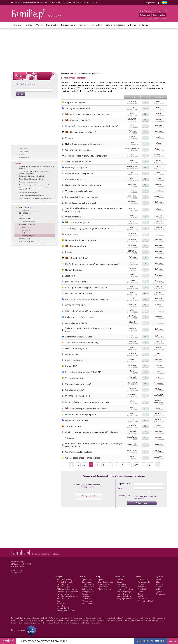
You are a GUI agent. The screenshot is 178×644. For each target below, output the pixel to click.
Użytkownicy (87, 601)
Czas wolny (142, 599)
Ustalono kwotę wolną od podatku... (82, 414)
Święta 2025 (52, 25)
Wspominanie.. (72, 354)
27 (145, 167)
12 (145, 102)
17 (145, 143)
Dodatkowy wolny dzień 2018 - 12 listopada (91, 114)
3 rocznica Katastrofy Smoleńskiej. (82, 343)
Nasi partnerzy (123, 594)
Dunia (132, 336)
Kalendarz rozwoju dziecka (68, 596)
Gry (59, 601)
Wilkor (132, 172)
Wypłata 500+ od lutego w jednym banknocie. (87, 402)
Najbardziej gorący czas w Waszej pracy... (85, 144)
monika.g (158, 299)
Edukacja (61, 604)
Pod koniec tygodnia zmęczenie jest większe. (87, 299)
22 (145, 438)
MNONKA (132, 119)
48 (145, 228)
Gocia (132, 155)
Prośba (69, 252)
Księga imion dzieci (64, 594)
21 (145, 408)
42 (145, 138)
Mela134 (158, 444)
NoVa (132, 275)
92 (145, 120)
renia (158, 408)
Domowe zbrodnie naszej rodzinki (81, 240)
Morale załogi (72, 234)
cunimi (158, 293)
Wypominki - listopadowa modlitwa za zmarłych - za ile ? (92, 126)
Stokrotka (132, 101)
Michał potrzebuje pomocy (78, 396)
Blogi (158, 582)
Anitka (132, 216)
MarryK (132, 322)
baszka (132, 137)
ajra (158, 173)
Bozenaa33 (158, 383)
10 (145, 389)
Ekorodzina (86, 582)
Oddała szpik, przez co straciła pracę (83, 458)
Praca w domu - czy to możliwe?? (91, 156)
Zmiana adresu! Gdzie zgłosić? (80, 317)
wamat (158, 119)
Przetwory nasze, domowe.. (29, 182)
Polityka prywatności (125, 599)
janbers (158, 184)
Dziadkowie (86, 596)
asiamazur (132, 202)
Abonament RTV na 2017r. (78, 162)
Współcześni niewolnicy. (77, 420)
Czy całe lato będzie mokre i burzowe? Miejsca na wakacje (36, 167)
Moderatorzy (122, 587)
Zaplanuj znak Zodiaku (66, 611)
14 (145, 161)
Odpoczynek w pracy (75, 103)
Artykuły (160, 584)
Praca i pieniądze (93, 73)
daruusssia (132, 304)
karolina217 (132, 395)
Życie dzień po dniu (106, 582)
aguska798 (132, 444)
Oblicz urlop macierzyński (67, 589)
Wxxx (132, 143)
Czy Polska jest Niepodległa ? (79, 452)
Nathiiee (158, 149)
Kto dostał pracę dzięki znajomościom (88, 409)
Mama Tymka (132, 166)
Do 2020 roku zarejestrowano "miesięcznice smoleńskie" (92, 264)
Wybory (69, 138)
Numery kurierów (74, 270)
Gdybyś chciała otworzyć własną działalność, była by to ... (93, 432)
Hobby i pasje (103, 587)
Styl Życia (142, 596)
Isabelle (132, 359)
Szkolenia (70, 438)
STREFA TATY (25, 239)
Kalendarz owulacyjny (66, 580)
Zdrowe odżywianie (28, 222)
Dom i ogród (26, 230)
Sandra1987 (158, 155)
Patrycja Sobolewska (158, 401)
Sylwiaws (132, 316)
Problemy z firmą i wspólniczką (80, 173)
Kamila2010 (132, 383)
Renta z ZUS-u (72, 366)
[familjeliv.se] (164, 3)
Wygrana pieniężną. (75, 378)
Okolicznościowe (105, 589)
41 (145, 372)
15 (145, 108)
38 (145, 197)
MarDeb (158, 389)
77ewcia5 (158, 365)
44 (145, 336)
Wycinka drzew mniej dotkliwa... (80, 293)
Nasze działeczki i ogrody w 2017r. (31, 179)
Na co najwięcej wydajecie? (83, 132)
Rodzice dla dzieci (64, 608)
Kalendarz (61, 606)
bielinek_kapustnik (132, 149)
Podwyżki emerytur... (75, 179)
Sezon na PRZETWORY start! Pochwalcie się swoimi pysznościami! (35, 172)
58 (145, 383)
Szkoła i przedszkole (115, 25)
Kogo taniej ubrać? (79, 258)
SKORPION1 (132, 451)
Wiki (158, 589)
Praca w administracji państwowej (82, 197)
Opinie (101, 580)
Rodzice (28, 25)
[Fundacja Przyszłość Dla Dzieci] (30, 630)
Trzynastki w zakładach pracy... (80, 191)
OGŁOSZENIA (25, 207)
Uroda (24, 216)
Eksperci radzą (88, 584)
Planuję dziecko (68, 25)
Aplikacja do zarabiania (76, 323)
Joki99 (132, 281)
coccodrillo (132, 196)
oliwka (132, 113)
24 (150, 465)
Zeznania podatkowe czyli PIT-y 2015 (83, 372)
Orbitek (158, 426)
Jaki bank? (70, 276)
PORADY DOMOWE (27, 242)
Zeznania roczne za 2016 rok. (79, 337)
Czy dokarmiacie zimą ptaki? (29, 193)
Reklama (120, 582)
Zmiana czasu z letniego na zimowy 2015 (33, 196)
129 (145, 155)
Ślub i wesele (87, 589)
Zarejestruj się (159, 15)
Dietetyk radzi (26, 227)
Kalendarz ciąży (63, 584)
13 (145, 457)
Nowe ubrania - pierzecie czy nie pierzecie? (34, 185)
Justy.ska (158, 275)
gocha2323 (132, 184)
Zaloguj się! (145, 15)
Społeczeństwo (104, 584)
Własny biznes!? (73, 217)
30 (145, 452)
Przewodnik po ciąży (65, 582)
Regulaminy (121, 584)
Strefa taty (86, 599)
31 (145, 132)
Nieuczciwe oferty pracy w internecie (83, 185)
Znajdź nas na (153, 3)
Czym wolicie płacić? (80, 120)
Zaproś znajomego (124, 592)
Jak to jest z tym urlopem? (78, 108)
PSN (158, 167)
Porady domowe (88, 604)
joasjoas (132, 209)
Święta (140, 592)
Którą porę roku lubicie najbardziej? (32, 176)
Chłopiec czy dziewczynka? (68, 592)
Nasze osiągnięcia (124, 596)
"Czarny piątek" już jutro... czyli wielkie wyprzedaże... (90, 228)
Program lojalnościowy (125, 589)
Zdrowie (132, 25)
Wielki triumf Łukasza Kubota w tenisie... (85, 311)
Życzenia (160, 592)
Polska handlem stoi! (75, 360)
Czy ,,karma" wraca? (74, 390)
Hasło (120, 488)
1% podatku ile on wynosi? (78, 384)
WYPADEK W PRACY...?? (77, 305)
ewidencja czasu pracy (76, 167)
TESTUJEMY (97, 25)
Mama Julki (132, 342)
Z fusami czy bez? (74, 426)
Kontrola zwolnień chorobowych (81, 203)
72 (145, 179)
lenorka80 (158, 196)
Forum (64, 73)
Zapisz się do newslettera (157, 19)
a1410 (158, 113)
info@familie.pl (17, 573)
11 (145, 299)
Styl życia (144, 25)
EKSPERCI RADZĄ (26, 219)
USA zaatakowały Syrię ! (77, 348)
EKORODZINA (25, 213)
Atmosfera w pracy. (80, 223)
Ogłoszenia (25, 210)
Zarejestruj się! (88, 496)
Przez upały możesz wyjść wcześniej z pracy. (86, 287)
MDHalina (132, 251)
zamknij (173, 641)
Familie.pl (17, 25)
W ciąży (39, 25)
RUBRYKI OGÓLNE (77, 73)
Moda (23, 233)
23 (145, 209)
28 (145, 263)
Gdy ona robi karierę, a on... (78, 150)
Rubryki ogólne (88, 587)
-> (158, 465)
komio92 (158, 216)
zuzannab (158, 305)
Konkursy (83, 25)
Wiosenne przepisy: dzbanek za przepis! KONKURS (33, 189)
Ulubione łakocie (78, 246)
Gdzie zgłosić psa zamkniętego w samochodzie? (36, 199)
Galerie (159, 587)
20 (145, 185)
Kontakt (120, 580)
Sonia (158, 102)
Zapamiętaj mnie (124, 495)
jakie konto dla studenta (77, 282)
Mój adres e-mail (124, 484)
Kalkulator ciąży (63, 587)
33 (145, 114)
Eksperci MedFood (145, 601)
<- (71, 465)
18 (145, 366)
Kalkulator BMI (63, 599)
